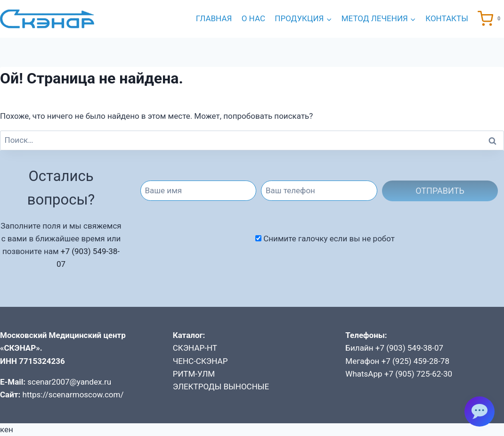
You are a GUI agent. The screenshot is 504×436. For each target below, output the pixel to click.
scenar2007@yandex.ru (69, 382)
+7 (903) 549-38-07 (409, 348)
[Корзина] (491, 19)
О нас (253, 18)
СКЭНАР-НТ (195, 348)
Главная (214, 18)
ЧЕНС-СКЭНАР (200, 361)
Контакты (447, 18)
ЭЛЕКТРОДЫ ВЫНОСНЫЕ (221, 387)
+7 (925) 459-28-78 (415, 361)
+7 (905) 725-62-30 (418, 374)
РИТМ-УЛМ (194, 374)
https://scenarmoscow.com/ (73, 395)
